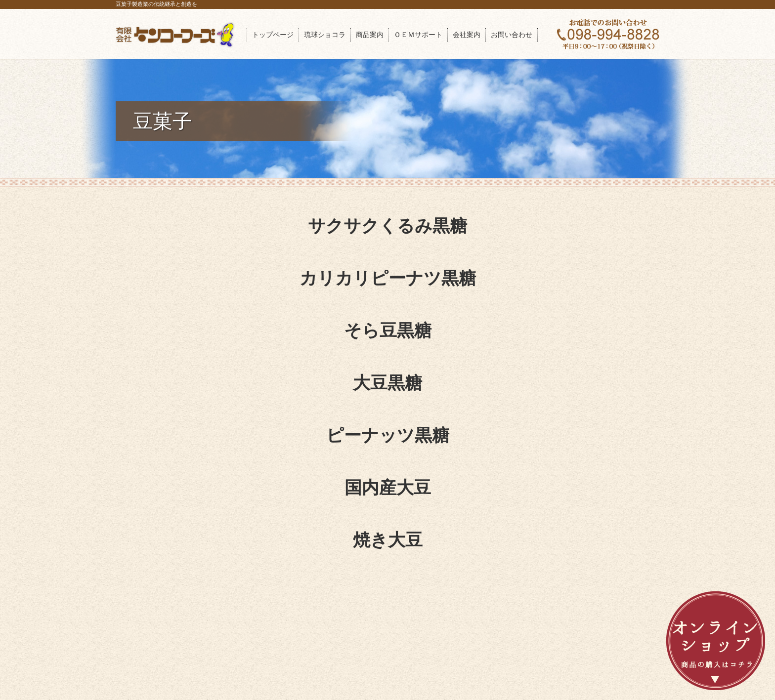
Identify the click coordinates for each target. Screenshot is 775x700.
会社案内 (467, 35)
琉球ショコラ (325, 35)
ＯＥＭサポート (418, 35)
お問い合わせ (512, 35)
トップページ (273, 35)
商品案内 (370, 35)
